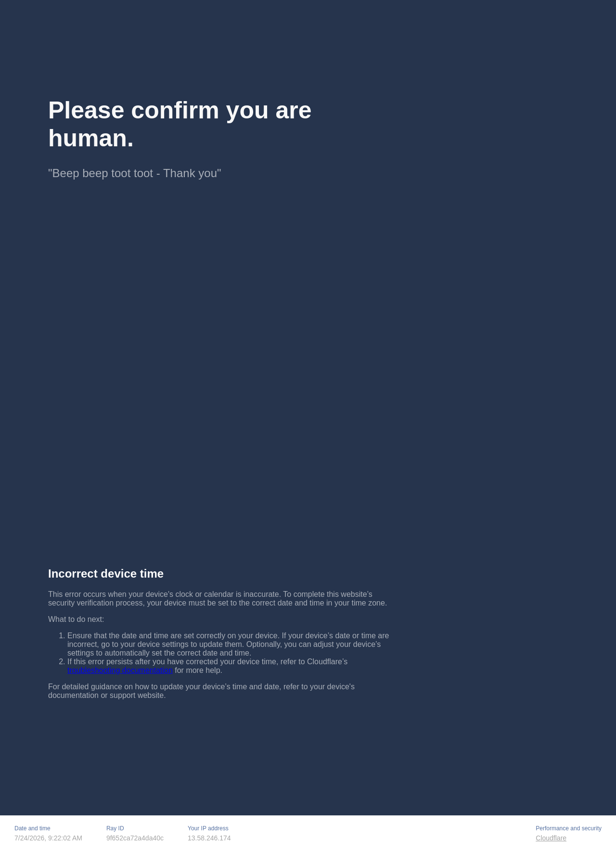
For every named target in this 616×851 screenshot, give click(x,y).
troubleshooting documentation (120, 670)
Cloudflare (551, 838)
